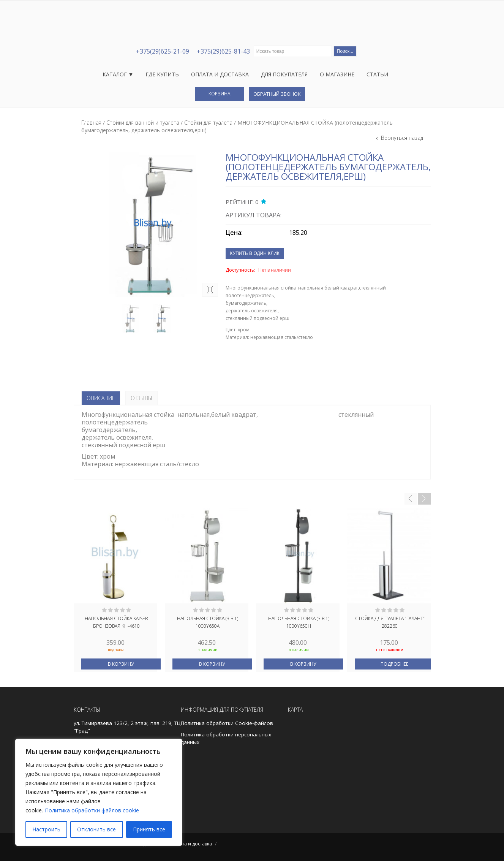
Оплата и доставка (220, 74)
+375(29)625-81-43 (223, 51)
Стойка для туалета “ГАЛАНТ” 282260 (390, 622)
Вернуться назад (401, 138)
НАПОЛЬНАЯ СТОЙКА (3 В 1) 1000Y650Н (299, 622)
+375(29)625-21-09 (163, 51)
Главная (91, 123)
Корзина (220, 94)
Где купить (162, 74)
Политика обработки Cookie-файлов (227, 723)
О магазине (337, 74)
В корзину (121, 664)
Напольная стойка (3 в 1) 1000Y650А (208, 622)
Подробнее (394, 664)
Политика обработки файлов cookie (92, 810)
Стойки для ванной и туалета (143, 123)
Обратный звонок (277, 94)
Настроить (46, 829)
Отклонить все (96, 829)
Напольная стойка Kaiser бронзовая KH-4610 (116, 622)
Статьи (377, 74)
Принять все (149, 829)
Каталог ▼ (118, 74)
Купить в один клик (255, 253)
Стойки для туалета (208, 123)
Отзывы (141, 398)
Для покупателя (284, 74)
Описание (101, 398)
